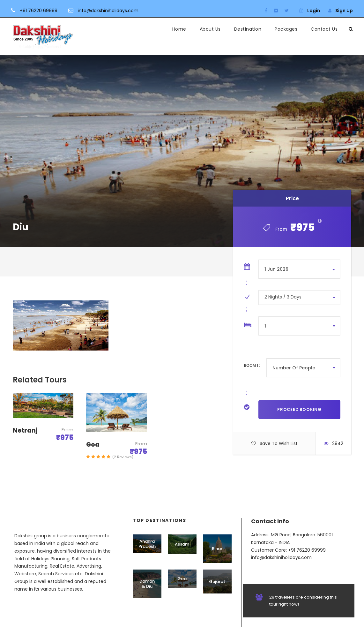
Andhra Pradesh (147, 544)
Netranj (25, 431)
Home (179, 29)
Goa (93, 445)
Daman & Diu (147, 584)
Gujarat (217, 582)
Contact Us (324, 29)
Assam (182, 544)
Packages (286, 29)
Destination (248, 29)
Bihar (217, 549)
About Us (210, 29)
